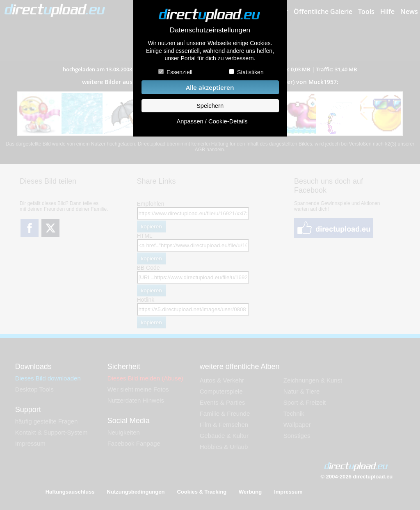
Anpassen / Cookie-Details (212, 121)
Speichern (210, 106)
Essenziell (179, 72)
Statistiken (250, 72)
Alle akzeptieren (210, 88)
